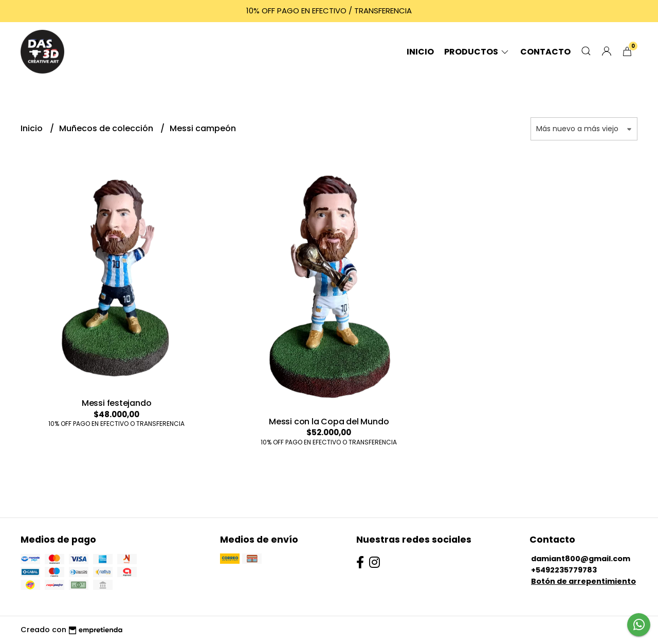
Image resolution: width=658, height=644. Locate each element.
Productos (477, 52)
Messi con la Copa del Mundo (329, 422)
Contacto (545, 52)
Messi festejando (117, 403)
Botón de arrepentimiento (583, 581)
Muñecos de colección (107, 128)
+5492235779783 (564, 570)
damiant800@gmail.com (581, 559)
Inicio (420, 52)
